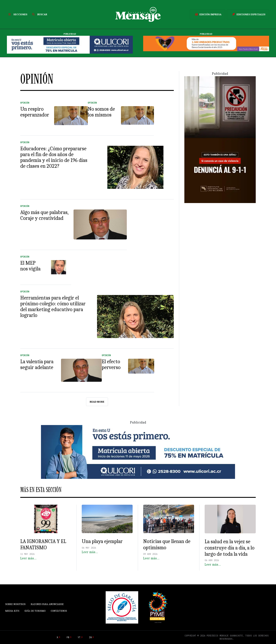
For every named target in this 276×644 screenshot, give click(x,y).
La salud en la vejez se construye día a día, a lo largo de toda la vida (230, 548)
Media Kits (12, 611)
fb (68, 637)
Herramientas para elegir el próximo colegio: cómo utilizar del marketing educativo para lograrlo (53, 306)
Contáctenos (59, 611)
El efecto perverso (111, 364)
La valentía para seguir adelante (37, 364)
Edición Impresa (207, 14)
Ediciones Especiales (248, 14)
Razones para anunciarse (47, 604)
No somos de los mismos (101, 112)
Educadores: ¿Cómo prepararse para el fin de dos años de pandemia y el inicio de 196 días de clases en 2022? (54, 157)
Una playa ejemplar (102, 541)
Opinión (25, 103)
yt (79, 637)
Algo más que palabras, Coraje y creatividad (44, 215)
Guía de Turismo (35, 611)
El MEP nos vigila (30, 266)
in (90, 637)
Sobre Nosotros (15, 604)
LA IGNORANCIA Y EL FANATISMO (43, 544)
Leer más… (28, 558)
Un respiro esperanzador (35, 112)
